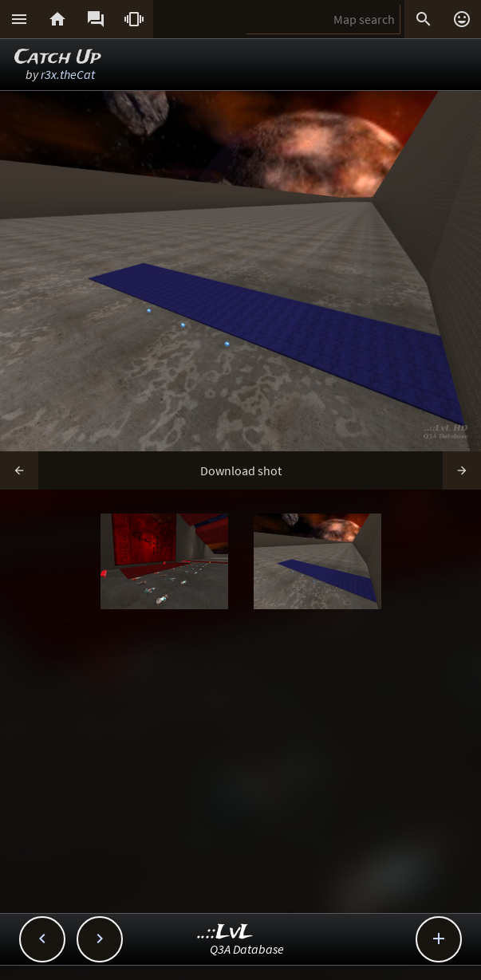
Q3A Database (247, 949)
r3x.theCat (68, 74)
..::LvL (225, 933)
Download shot (241, 470)
